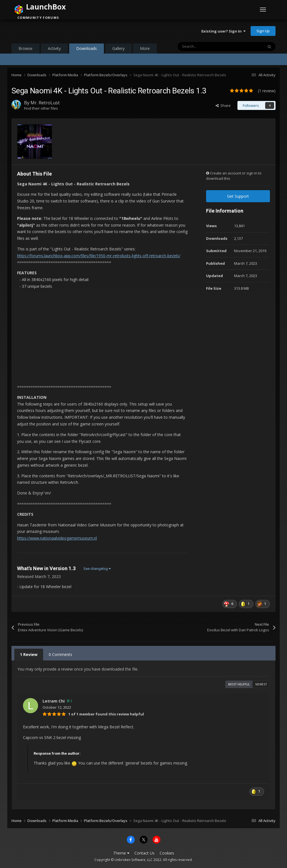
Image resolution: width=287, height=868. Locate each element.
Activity (54, 48)
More (145, 48)
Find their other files (41, 108)
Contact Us (144, 853)
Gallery (118, 48)
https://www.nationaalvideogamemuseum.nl (57, 538)
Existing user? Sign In (223, 31)
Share (223, 105)
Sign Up (263, 31)
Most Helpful (239, 684)
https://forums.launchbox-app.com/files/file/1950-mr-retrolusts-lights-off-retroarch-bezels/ (99, 256)
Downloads (87, 50)
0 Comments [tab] (60, 654)
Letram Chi (54, 701)
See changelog (97, 569)
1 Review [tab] (29, 654)
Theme (121, 853)
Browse (25, 48)
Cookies (167, 853)
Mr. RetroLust (45, 103)
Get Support (238, 196)
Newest (261, 684)
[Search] (209, 47)
